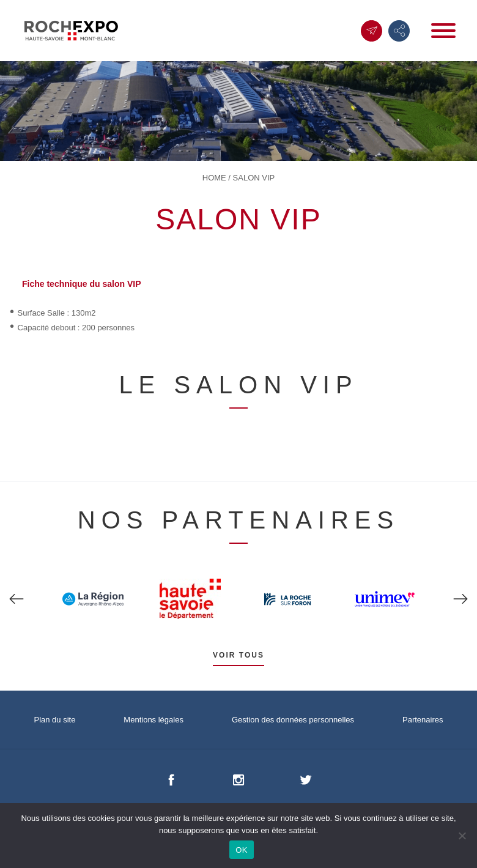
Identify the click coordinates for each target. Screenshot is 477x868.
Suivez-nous (399, 31)
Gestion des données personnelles (293, 720)
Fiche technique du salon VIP (81, 284)
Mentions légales (153, 720)
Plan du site (54, 720)
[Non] (462, 836)
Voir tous (239, 655)
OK (241, 850)
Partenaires (423, 720)
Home (214, 178)
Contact (372, 31)
